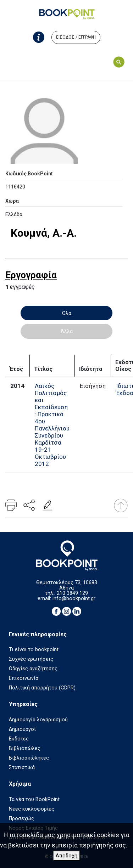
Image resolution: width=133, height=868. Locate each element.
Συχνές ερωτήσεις (31, 659)
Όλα (67, 313)
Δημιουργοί (22, 729)
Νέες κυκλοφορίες (32, 809)
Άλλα (67, 331)
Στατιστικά (22, 768)
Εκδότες (19, 739)
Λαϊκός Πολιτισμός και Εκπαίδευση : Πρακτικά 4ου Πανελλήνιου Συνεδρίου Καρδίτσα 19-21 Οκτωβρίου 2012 (52, 425)
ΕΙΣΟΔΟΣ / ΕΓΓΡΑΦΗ (76, 37)
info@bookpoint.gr (74, 599)
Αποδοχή (66, 856)
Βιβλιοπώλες (25, 748)
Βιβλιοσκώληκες (29, 758)
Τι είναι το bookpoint (34, 650)
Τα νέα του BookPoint (34, 799)
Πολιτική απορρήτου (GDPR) (42, 688)
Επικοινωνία (24, 678)
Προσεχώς (21, 819)
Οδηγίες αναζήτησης (33, 669)
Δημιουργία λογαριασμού (38, 720)
